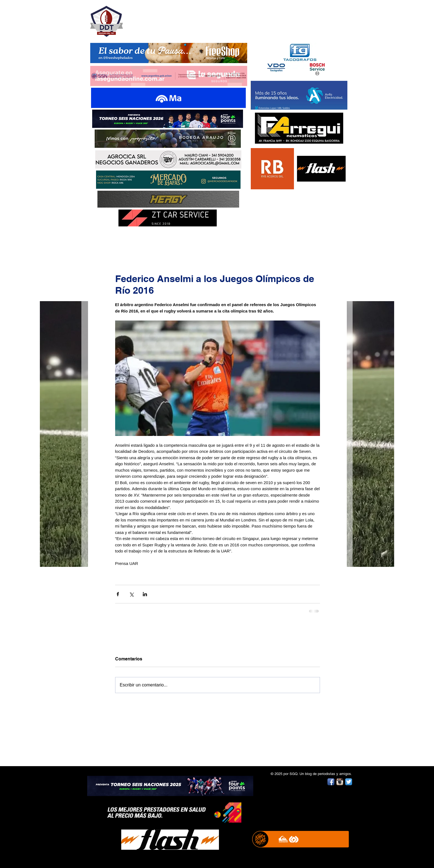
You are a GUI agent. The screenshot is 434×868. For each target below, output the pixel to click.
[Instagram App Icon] (340, 782)
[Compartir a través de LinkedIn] (145, 594)
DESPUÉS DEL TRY (165, 18)
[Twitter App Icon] (349, 782)
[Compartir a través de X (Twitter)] (131, 594)
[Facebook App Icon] (331, 782)
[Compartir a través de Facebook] (118, 594)
